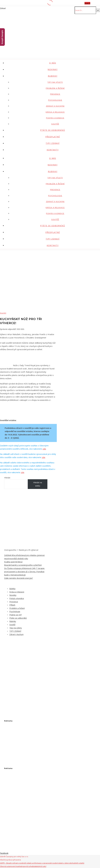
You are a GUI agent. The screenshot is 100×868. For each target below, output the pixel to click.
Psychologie (55, 100)
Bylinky (12, 589)
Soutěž (55, 124)
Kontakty (53, 150)
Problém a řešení (55, 88)
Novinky (53, 69)
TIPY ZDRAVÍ (53, 143)
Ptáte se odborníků (53, 130)
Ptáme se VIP (16, 615)
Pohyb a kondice (55, 118)
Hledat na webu (38, 484)
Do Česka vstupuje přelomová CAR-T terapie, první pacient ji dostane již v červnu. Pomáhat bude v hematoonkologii (25, 572)
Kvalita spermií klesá (13, 562)
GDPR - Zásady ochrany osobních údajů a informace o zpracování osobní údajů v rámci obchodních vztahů (42, 863)
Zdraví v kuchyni (55, 106)
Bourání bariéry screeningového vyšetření (23, 565)
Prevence (55, 94)
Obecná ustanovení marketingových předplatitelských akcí (23, 866)
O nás (53, 63)
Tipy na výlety (55, 82)
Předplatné (53, 137)
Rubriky (53, 76)
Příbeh (12, 605)
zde (44, 449)
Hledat (7, 478)
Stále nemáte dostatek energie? (19, 578)
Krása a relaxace (55, 112)
